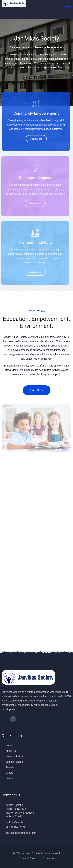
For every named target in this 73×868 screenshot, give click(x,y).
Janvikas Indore (14, 756)
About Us (11, 751)
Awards (10, 767)
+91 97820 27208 (16, 827)
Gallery (9, 773)
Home (9, 745)
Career (9, 778)
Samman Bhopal (15, 762)
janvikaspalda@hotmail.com (21, 833)
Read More (36, 139)
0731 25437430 (15, 822)
